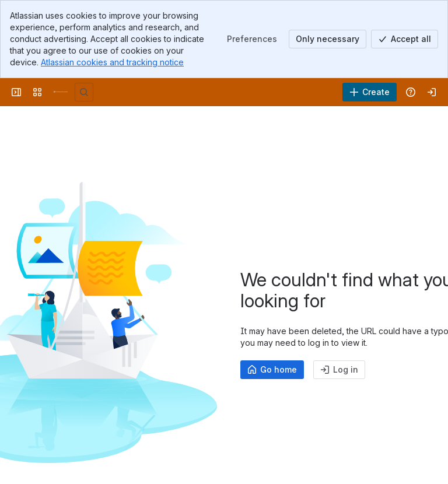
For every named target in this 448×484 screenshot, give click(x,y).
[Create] (370, 92)
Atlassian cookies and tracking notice (112, 62)
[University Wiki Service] (61, 92)
